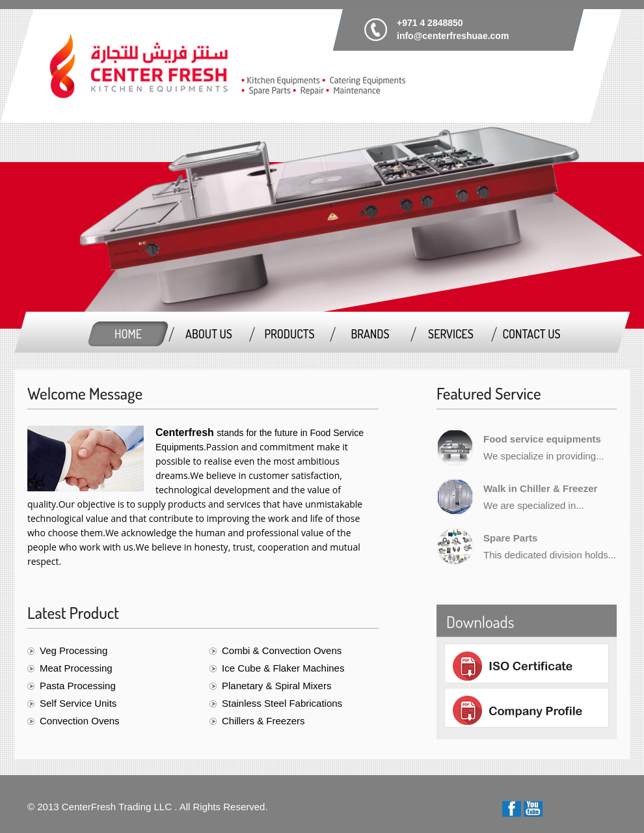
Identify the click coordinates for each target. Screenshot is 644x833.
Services (451, 334)
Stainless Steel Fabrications (282, 703)
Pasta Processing (78, 686)
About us (209, 334)
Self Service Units (78, 703)
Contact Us (531, 334)
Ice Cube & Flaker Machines (283, 668)
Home (128, 334)
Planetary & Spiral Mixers (276, 686)
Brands (370, 334)
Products (289, 334)
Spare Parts (510, 538)
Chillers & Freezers (263, 721)
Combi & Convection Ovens (282, 650)
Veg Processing (74, 650)
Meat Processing (76, 668)
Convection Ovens (80, 721)
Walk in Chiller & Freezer (540, 488)
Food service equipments (542, 439)
